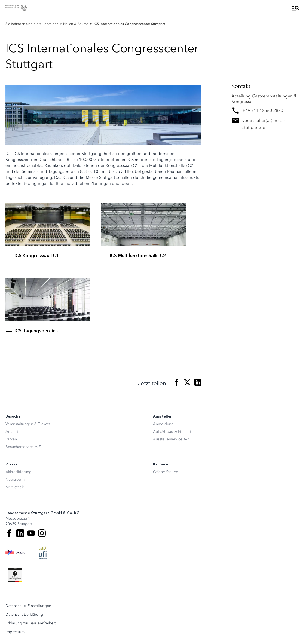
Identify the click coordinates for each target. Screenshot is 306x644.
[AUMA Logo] (15, 553)
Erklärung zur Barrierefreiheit (30, 623)
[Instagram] (42, 533)
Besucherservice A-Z (23, 447)
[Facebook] (9, 533)
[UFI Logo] (43, 553)
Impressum (15, 632)
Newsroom (15, 479)
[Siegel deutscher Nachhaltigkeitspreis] (15, 575)
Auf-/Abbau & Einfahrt (172, 432)
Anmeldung (163, 424)
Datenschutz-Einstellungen (28, 606)
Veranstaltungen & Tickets (28, 424)
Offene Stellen (166, 472)
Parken (11, 439)
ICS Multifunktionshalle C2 (138, 256)
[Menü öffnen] (296, 8)
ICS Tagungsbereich (36, 331)
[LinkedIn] (20, 533)
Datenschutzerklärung (24, 615)
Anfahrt (12, 432)
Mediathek (15, 487)
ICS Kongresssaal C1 (37, 256)
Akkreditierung (19, 472)
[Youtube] (31, 533)
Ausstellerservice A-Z (171, 439)
